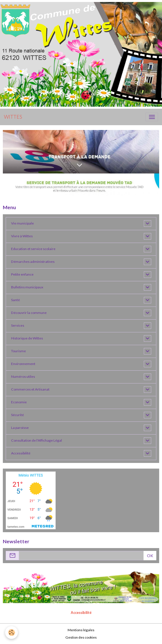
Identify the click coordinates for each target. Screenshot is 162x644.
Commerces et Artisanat (30, 389)
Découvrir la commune (29, 313)
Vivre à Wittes (22, 236)
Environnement (23, 364)
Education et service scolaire (33, 249)
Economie (19, 402)
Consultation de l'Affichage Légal (37, 440)
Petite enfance (22, 274)
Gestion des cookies (81, 637)
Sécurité (17, 415)
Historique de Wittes (27, 338)
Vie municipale (22, 223)
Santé (15, 300)
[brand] (13, 117)
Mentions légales (81, 630)
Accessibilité (21, 453)
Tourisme (18, 351)
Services (18, 325)
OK (150, 556)
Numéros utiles (23, 376)
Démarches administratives (33, 262)
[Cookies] (12, 633)
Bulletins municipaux (27, 287)
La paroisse (20, 428)
